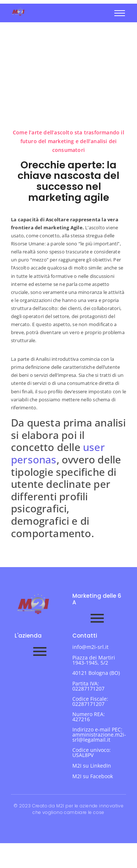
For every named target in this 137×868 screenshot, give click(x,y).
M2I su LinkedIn (92, 766)
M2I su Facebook (93, 776)
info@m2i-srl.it (90, 647)
